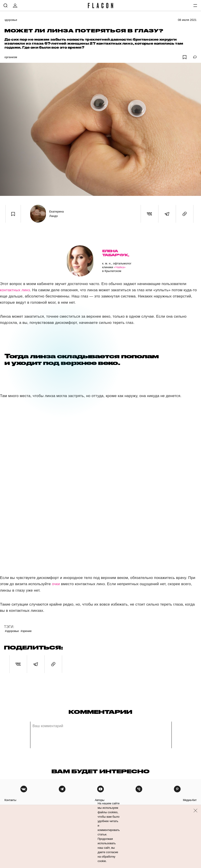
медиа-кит (190, 800)
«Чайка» (120, 267)
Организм (11, 57)
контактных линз (15, 290)
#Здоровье (12, 631)
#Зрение (26, 631)
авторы (100, 800)
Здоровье (11, 20)
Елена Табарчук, (116, 253)
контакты (10, 800)
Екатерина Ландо (56, 214)
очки (56, 584)
